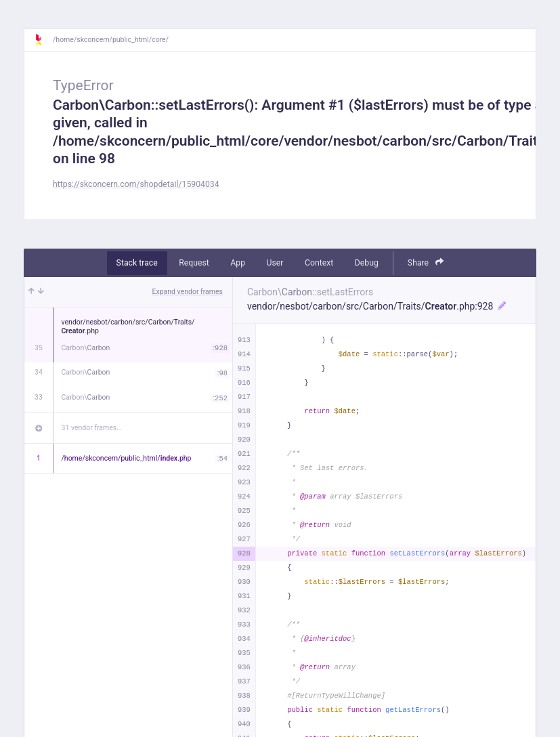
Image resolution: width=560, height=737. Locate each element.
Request (194, 263)
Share (426, 262)
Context (319, 263)
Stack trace (137, 263)
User (275, 263)
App (238, 263)
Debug (367, 263)
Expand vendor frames (188, 292)
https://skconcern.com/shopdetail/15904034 (136, 184)
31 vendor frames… (92, 428)
